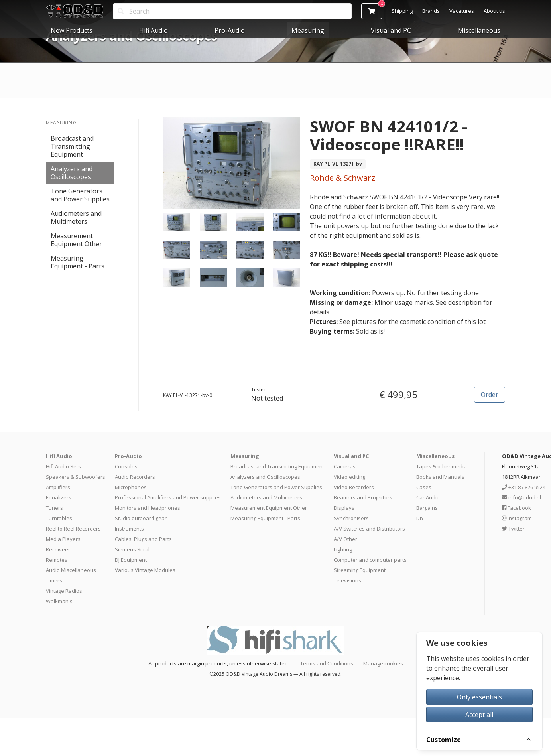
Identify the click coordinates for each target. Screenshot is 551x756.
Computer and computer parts (370, 560)
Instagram (517, 518)
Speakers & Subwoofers (76, 477)
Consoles (126, 466)
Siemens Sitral (132, 549)
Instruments (129, 529)
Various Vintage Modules (145, 570)
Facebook (517, 508)
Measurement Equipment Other (76, 240)
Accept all (479, 715)
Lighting (343, 549)
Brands (431, 11)
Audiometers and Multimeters (76, 217)
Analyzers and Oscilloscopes (72, 173)
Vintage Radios (64, 591)
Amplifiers (58, 487)
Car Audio (428, 497)
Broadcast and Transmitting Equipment (72, 146)
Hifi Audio (153, 30)
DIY (420, 518)
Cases (424, 487)
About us (494, 11)
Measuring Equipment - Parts (78, 262)
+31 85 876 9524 (524, 487)
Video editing (349, 477)
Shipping (402, 11)
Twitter (513, 529)
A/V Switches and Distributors (369, 529)
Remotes (57, 560)
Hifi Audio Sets (63, 466)
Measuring (308, 30)
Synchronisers (351, 518)
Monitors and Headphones (148, 508)
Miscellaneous (479, 30)
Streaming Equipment (360, 570)
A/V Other (345, 539)
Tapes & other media (442, 466)
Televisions (347, 580)
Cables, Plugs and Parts (143, 539)
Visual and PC (391, 30)
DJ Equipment (131, 560)
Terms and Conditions (327, 663)
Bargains (427, 508)
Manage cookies (383, 663)
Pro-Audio (230, 30)
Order (490, 395)
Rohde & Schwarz (342, 178)
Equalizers (59, 497)
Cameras (345, 466)
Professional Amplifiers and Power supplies (168, 497)
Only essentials (479, 697)
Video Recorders (354, 487)
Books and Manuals (440, 477)
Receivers (58, 549)
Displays (344, 508)
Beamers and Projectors (363, 497)
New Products (72, 30)
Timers (54, 580)
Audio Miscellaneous (71, 570)
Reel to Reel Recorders (73, 529)
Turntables (59, 518)
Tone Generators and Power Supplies (80, 195)
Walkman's (59, 601)
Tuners (54, 508)
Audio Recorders (135, 477)
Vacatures (462, 11)
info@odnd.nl (521, 497)
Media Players (63, 539)
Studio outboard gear (141, 518)
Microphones (131, 487)
